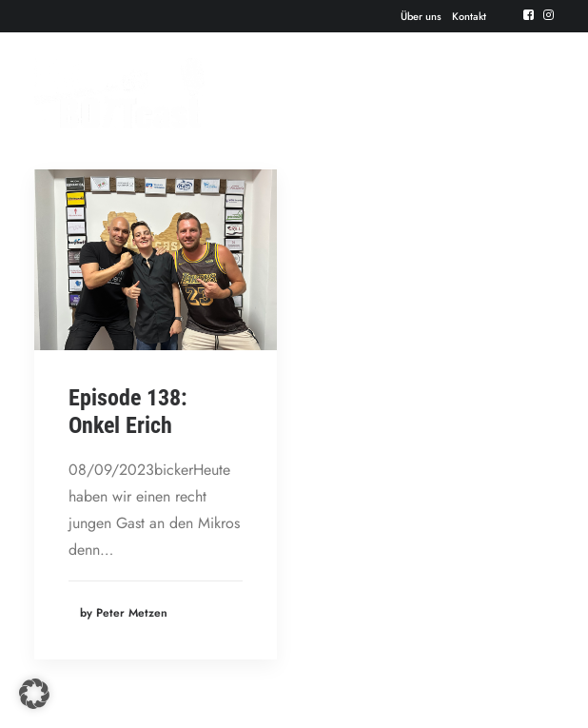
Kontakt (469, 16)
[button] (34, 694)
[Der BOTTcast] (119, 93)
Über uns (421, 16)
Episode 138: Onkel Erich (128, 412)
